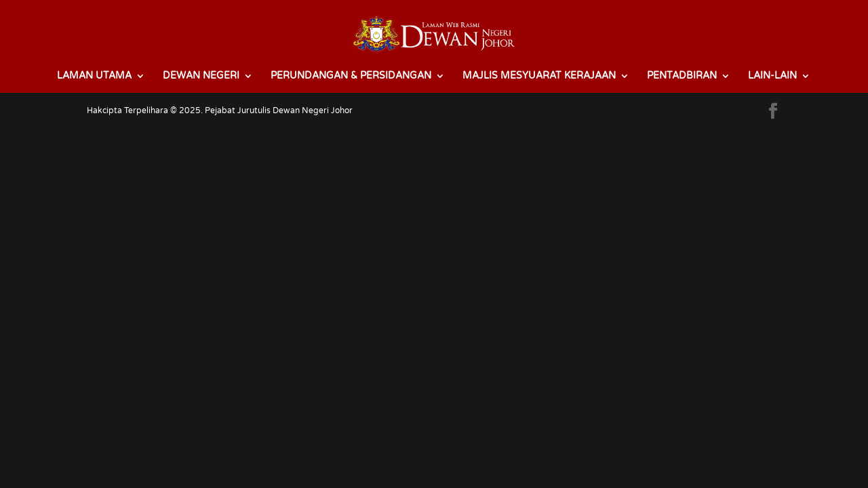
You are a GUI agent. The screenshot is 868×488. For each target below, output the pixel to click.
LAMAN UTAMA (94, 76)
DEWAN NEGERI (201, 76)
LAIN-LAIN (772, 76)
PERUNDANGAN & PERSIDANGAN (351, 76)
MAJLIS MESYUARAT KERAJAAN (539, 76)
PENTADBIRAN (682, 76)
